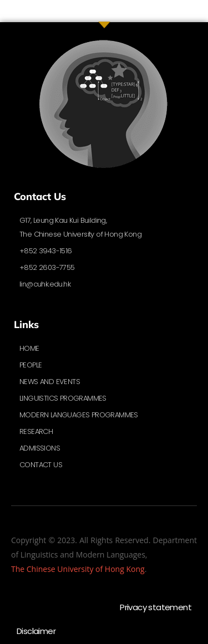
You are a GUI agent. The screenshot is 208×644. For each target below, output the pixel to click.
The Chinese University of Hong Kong (78, 569)
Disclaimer (36, 631)
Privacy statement (156, 607)
